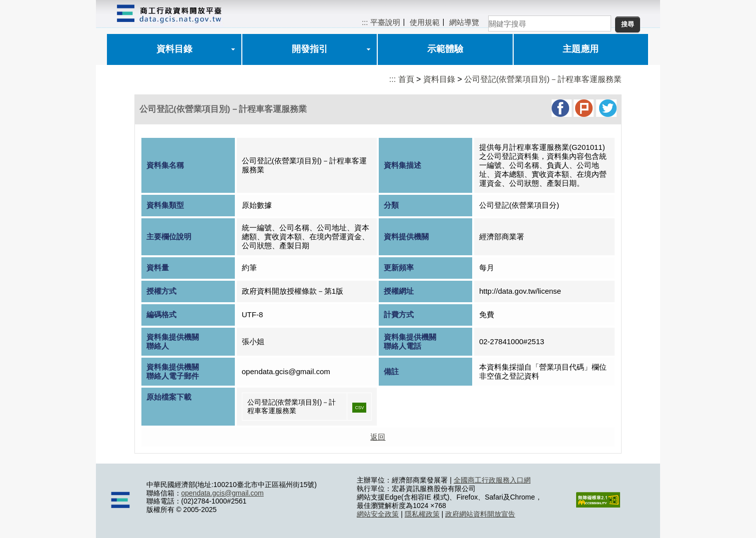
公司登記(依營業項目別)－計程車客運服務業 (543, 79)
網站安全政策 (378, 514)
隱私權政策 (422, 514)
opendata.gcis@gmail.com (223, 493)
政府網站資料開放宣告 (480, 514)
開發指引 (310, 49)
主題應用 (581, 49)
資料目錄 (174, 49)
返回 (378, 437)
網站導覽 (464, 22)
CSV (359, 408)
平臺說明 (385, 22)
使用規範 (425, 22)
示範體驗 (445, 49)
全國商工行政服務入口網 (492, 480)
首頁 (406, 79)
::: (365, 22)
